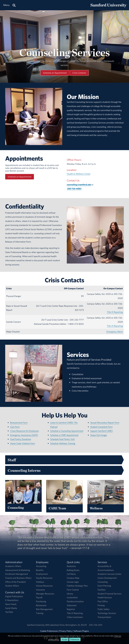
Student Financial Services (109, 594)
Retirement (41, 605)
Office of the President (15, 582)
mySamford (72, 597)
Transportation (104, 617)
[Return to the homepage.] (108, 7)
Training (40, 613)
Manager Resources (45, 594)
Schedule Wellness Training (63, 443)
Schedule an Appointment (55, 73)
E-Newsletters (12, 600)
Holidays (40, 582)
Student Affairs (12, 586)
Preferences (75, 639)
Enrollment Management (17, 574)
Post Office (103, 601)
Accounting (41, 566)
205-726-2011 (96, 625)
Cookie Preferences (49, 631)
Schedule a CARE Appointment (64, 435)
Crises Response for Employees (24, 431)
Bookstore (71, 566)
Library (70, 594)
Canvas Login (73, 582)
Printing (101, 605)
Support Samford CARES (101, 431)
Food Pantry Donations (21, 439)
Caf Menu (71, 574)
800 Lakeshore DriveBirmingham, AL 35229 (66, 625)
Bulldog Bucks (73, 570)
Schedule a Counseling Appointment (67, 431)
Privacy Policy (66, 631)
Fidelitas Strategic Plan (77, 586)
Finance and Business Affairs (18, 578)
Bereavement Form (19, 423)
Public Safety (104, 609)
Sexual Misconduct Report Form (105, 423)
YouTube (9, 612)
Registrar (71, 609)
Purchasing (41, 601)
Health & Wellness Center (79, 174)
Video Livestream (75, 617)
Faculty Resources (44, 578)
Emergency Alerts (115, 332)
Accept (65, 639)
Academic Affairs (13, 566)
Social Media (11, 608)
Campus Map (73, 578)
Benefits (40, 570)
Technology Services (107, 613)
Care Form (15, 427)
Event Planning (104, 586)
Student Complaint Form (101, 427)
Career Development (107, 578)
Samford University (36, 625)
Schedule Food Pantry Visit (62, 439)
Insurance (40, 590)
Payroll (39, 597)
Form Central (73, 590)
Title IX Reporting (115, 312)
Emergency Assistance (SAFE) (24, 435)
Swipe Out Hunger (99, 435)
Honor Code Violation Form (23, 443)
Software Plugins (81, 631)
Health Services (105, 597)
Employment (42, 574)
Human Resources (44, 586)
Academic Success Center (109, 574)
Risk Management (44, 609)
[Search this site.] (14, 5)
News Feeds (11, 604)
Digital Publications (14, 596)
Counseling (103, 582)
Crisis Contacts (79, 73)
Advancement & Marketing (18, 570)
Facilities (102, 590)
